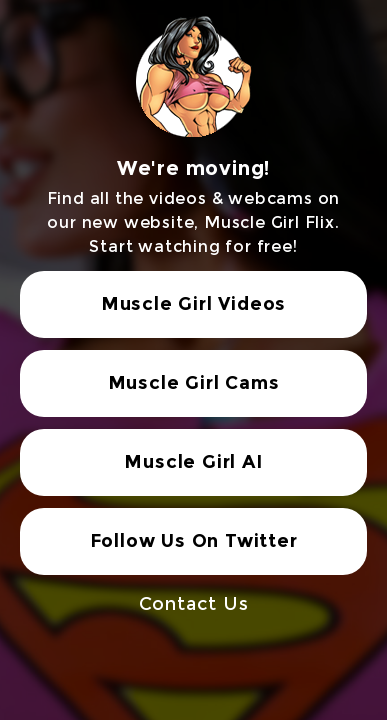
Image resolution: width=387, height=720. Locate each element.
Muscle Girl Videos (193, 304)
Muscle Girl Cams (194, 383)
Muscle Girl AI (193, 462)
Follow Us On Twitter (194, 541)
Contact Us (194, 604)
